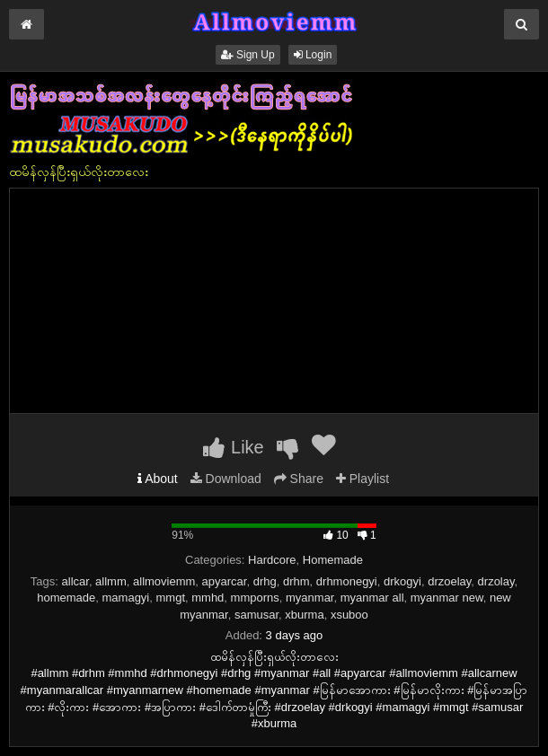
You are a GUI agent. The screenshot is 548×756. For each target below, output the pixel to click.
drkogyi (402, 581)
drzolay (496, 581)
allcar (75, 581)
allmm (111, 581)
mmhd (208, 598)
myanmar (309, 598)
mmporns (255, 598)
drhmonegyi (347, 581)
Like (233, 447)
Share (299, 479)
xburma (304, 615)
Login (313, 55)
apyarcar (225, 581)
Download (226, 479)
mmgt (171, 598)
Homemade (333, 560)
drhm (296, 581)
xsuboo (349, 615)
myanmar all (372, 598)
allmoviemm (164, 581)
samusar (256, 615)
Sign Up (248, 55)
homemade (66, 598)
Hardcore (272, 560)
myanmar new (447, 598)
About (158, 479)
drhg (265, 581)
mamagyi (126, 598)
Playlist (362, 479)
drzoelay (449, 581)
